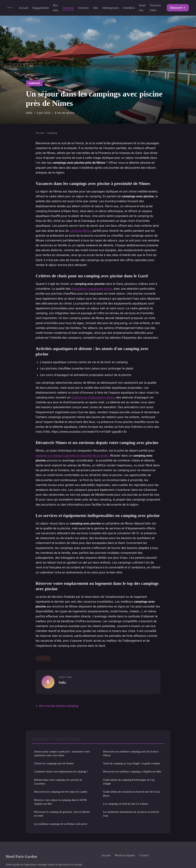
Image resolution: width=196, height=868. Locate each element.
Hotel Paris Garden (21, 856)
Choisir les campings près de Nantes (54, 763)
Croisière (83, 8)
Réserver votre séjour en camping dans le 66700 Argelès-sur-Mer (60, 802)
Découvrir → (178, 8)
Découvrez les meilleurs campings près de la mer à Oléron (131, 753)
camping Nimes (80, 231)
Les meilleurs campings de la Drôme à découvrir (61, 824)
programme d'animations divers (93, 397)
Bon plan (56, 8)
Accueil (24, 8)
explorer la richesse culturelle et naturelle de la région (72, 456)
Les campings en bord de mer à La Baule (126, 804)
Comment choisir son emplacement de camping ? (61, 771)
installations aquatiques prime (92, 289)
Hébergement (111, 8)
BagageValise (41, 8)
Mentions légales (125, 855)
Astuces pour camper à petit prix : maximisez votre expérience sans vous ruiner (62, 753)
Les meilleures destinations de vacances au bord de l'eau (131, 814)
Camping (68, 8)
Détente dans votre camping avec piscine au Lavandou (58, 782)
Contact (144, 855)
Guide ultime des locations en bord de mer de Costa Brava (131, 793)
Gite (95, 8)
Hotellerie (129, 8)
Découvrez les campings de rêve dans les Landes (61, 792)
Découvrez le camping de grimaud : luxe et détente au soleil (62, 814)
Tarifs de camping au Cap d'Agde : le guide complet (132, 763)
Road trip (142, 8)
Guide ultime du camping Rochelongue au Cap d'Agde (129, 782)
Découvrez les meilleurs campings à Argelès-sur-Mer (132, 771)
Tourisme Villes (155, 8)
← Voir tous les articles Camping (57, 706)
